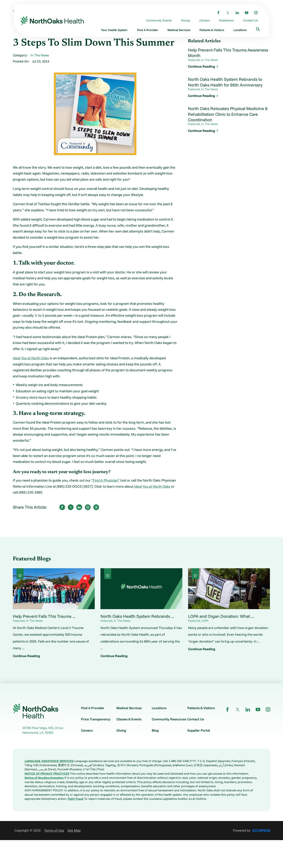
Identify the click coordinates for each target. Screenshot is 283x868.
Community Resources (169, 719)
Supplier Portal (199, 730)
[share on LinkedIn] (79, 507)
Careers (87, 730)
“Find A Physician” (105, 480)
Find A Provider (93, 708)
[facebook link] (218, 13)
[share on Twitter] (71, 507)
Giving (121, 730)
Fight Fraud (75, 799)
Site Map (74, 830)
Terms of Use (54, 830)
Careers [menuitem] (204, 20)
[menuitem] (114, 31)
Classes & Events (129, 719)
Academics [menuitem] (226, 20)
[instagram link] (256, 13)
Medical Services (129, 708)
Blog (155, 730)
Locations (159, 708)
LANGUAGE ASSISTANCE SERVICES (49, 761)
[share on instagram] (88, 507)
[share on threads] (96, 507)
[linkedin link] (237, 13)
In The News (40, 55)
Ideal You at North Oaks (31, 358)
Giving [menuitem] (185, 20)
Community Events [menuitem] (159, 20)
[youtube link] (247, 13)
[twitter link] (228, 13)
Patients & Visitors (201, 708)
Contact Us (196, 719)
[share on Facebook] (62, 507)
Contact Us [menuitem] (250, 20)
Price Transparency (96, 719)
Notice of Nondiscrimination (44, 778)
